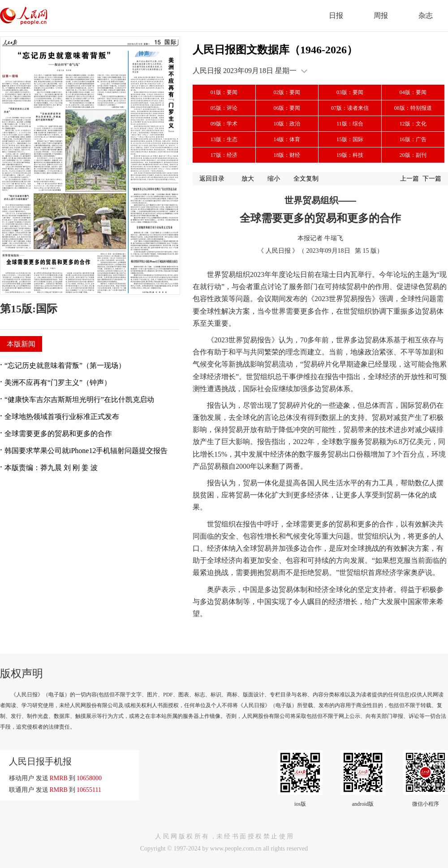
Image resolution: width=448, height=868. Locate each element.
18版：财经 (287, 155)
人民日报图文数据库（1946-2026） (275, 50)
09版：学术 (224, 124)
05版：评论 (224, 108)
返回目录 (212, 179)
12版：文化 (413, 124)
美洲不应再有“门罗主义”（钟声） (58, 382)
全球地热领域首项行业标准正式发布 (62, 417)
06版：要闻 (287, 108)
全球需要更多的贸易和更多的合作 (58, 434)
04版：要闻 (413, 92)
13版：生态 (224, 139)
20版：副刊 (413, 155)
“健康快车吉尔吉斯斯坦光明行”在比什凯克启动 (79, 399)
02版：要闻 (287, 92)
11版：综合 (350, 124)
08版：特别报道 (413, 108)
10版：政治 (287, 124)
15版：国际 (350, 139)
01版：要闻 (224, 92)
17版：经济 (224, 155)
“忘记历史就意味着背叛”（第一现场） (65, 365)
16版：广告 (413, 139)
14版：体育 (287, 139)
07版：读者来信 (350, 108)
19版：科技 (350, 155)
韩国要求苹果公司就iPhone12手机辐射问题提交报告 (86, 451)
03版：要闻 (350, 92)
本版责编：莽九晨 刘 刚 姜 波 (51, 468)
